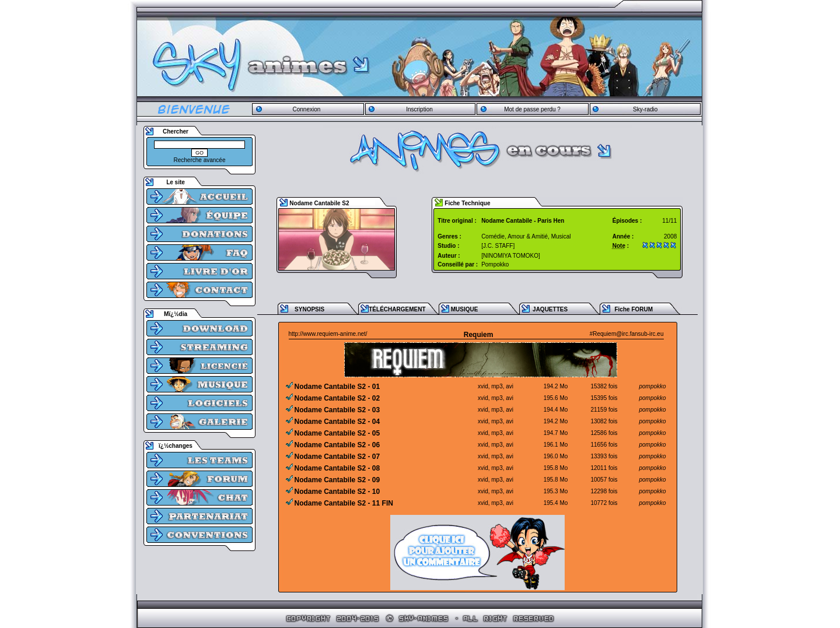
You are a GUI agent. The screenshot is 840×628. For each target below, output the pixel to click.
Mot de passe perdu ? (532, 109)
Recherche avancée (200, 160)
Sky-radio (645, 109)
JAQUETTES (550, 309)
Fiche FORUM (633, 309)
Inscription (419, 109)
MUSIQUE (465, 309)
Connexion (306, 109)
